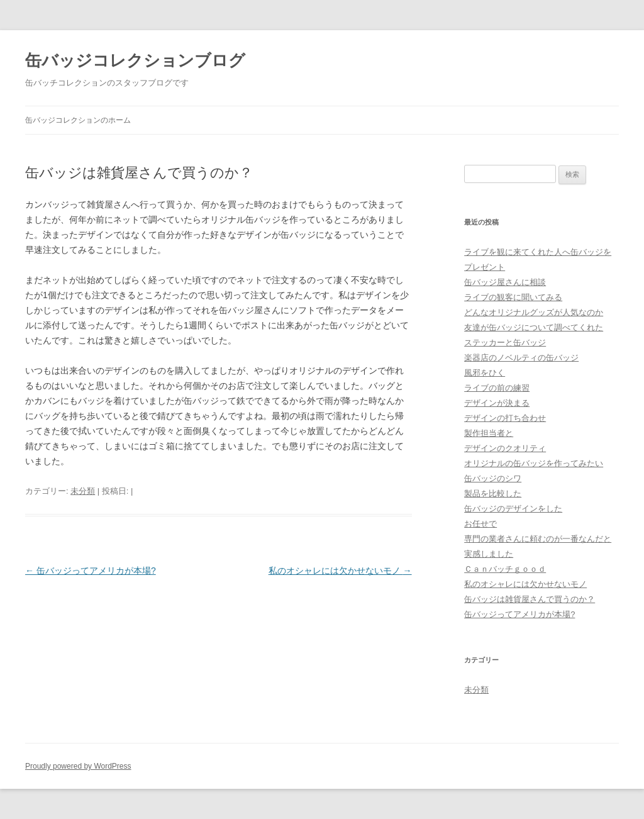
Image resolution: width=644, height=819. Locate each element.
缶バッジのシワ (493, 478)
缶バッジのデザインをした (513, 509)
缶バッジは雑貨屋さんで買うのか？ (530, 599)
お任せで (480, 524)
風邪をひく (485, 373)
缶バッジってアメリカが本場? (91, 571)
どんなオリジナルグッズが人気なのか (534, 312)
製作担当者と (489, 433)
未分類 (83, 491)
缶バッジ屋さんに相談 (505, 282)
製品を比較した (493, 493)
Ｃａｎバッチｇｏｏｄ (505, 569)
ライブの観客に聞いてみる (513, 297)
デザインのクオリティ (505, 448)
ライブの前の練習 (497, 388)
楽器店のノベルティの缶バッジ (521, 358)
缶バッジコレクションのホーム (78, 120)
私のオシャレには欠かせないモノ (340, 571)
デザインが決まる (497, 403)
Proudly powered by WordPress (78, 766)
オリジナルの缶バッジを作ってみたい (534, 463)
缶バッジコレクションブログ (135, 60)
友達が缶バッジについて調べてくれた (534, 327)
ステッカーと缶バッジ (505, 343)
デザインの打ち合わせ (505, 418)
